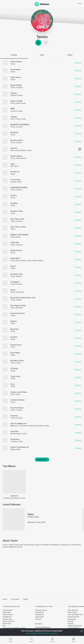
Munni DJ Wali (16, 85)
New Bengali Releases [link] (43, 627)
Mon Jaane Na (73, 610)
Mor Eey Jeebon (17, 140)
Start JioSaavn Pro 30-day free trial (42, 633)
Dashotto (14, 496)
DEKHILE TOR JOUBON (19, 235)
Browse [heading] (39, 624)
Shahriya (40, 260)
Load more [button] (42, 460)
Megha (13, 449)
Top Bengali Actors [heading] (44, 606)
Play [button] (38, 43)
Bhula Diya (15, 329)
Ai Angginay (15, 282)
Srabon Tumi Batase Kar (20, 447)
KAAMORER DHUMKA (19, 187)
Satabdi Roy (40, 612)
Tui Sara (14, 195)
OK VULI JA (15, 172)
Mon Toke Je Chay (17, 219)
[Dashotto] (14, 482)
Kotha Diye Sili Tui (18, 313)
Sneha (34, 260)
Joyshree (19, 87)
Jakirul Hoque (21, 103)
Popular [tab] (14, 55)
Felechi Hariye (16, 345)
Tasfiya (29, 260)
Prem (12, 384)
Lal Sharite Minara (17, 400)
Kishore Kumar (8, 614)
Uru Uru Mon (15, 180)
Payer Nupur (15, 353)
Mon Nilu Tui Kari (17, 361)
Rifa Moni (19, 308)
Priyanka (19, 284)
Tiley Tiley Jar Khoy (18, 227)
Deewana (14, 416)
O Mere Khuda (16, 62)
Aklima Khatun (21, 158)
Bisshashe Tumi (17, 274)
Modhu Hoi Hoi (16, 250)
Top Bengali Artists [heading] (11, 606)
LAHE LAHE (15, 243)
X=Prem (71, 621)
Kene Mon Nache (17, 408)
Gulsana (19, 142)
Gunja (18, 119)
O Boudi (14, 117)
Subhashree (39, 614)
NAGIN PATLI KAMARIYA (20, 125)
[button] (46, 43)
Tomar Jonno (15, 376)
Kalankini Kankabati (75, 626)
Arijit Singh (7, 612)
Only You (14, 148)
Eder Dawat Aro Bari (18, 305)
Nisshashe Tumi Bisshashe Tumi (23, 298)
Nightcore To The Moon (19, 426)
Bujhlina (14, 321)
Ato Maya (14, 203)
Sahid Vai (14, 95)
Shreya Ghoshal (8, 621)
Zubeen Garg (7, 619)
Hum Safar (14, 431)
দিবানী (13, 109)
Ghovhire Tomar (17, 211)
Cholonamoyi (15, 69)
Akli (12, 166)
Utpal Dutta (39, 617)
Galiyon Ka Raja (16, 101)
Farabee (13, 182)
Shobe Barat (15, 258)
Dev (4, 626)
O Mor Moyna (16, 77)
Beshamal (14, 132)
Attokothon (15, 439)
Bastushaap (72, 619)
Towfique (14, 441)
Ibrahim (23, 260)
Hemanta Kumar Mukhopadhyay (14, 628)
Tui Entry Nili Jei (73, 628)
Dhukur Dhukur (16, 156)
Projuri (18, 363)
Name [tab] (70, 55)
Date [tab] (42, 55)
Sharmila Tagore (41, 610)
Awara (13, 290)
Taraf (12, 260)
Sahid (12, 394)
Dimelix (23, 150)
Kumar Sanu (7, 623)
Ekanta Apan (72, 612)
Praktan (71, 623)
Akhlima (19, 276)
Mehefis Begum (16, 434)
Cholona (14, 93)
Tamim (42, 37)
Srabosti (38, 619)
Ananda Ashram (73, 617)
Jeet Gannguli (8, 610)
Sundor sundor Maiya (19, 392)
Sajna (13, 164)
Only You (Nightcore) (19, 423)
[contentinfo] (42, 624)
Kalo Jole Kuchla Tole (75, 614)
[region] (42, 599)
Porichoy (14, 337)
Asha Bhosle (7, 617)
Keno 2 (13, 266)
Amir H (13, 119)
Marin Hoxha (15, 150)
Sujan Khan (20, 292)
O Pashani (14, 368)
